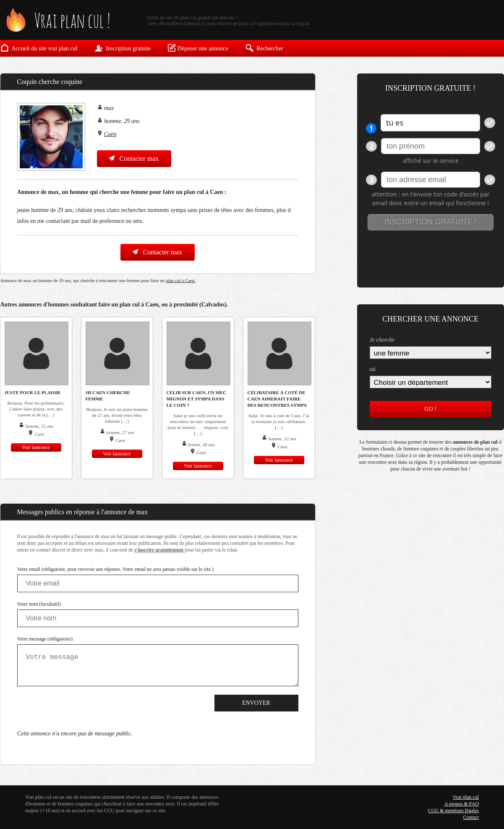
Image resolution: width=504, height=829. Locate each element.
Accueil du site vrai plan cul (39, 48)
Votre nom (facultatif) (39, 604)
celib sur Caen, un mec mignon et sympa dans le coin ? (197, 399)
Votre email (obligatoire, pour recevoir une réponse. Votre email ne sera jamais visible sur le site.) (116, 569)
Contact (471, 817)
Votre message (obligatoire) (45, 639)
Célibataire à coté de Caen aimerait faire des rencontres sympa (277, 399)
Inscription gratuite (123, 48)
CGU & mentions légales (453, 811)
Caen (110, 134)
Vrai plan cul (466, 797)
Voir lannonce (36, 447)
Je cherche (382, 340)
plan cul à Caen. (181, 280)
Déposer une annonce (198, 48)
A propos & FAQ (462, 804)
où (373, 369)
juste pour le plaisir (33, 392)
